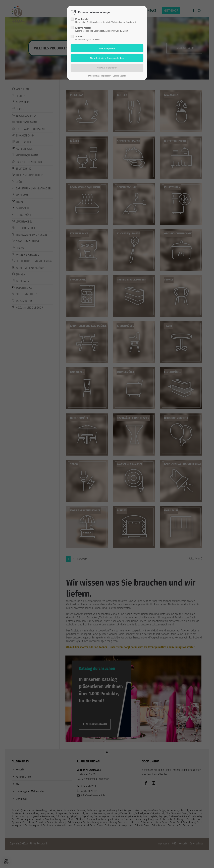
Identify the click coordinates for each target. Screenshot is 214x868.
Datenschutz (94, 76)
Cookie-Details (119, 76)
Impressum (106, 76)
